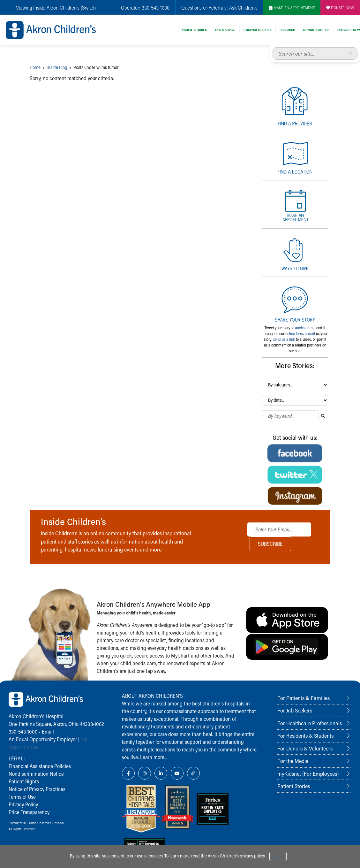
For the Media (293, 761)
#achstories (304, 328)
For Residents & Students (305, 735)
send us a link (284, 339)
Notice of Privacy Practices (37, 789)
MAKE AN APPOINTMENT (292, 8)
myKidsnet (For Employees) (308, 773)
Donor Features (316, 30)
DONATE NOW (340, 8)
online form (294, 333)
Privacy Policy (23, 804)
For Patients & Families (304, 698)
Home (35, 67)
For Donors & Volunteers (305, 748)
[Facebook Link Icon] (128, 773)
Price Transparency (29, 812)
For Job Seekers (295, 710)
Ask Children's (243, 8)
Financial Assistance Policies (40, 766)
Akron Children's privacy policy (236, 856)
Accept (278, 857)
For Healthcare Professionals (310, 723)
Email (48, 731)
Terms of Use (22, 797)
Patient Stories (195, 30)
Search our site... (273, 47)
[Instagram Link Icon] (145, 773)
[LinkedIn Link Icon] (161, 773)
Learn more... (154, 757)
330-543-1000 (23, 731)
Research (287, 30)
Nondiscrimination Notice (36, 774)
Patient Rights (24, 781)
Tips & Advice (225, 30)
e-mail (310, 333)
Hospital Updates (258, 30)
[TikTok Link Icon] (193, 773)
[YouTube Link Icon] (177, 773)
